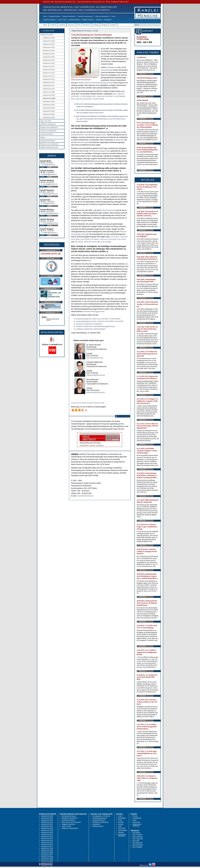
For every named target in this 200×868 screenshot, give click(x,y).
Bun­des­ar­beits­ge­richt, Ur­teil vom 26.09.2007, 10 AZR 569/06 (98, 319)
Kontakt (121, 824)
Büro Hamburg (138, 837)
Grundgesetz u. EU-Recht (101, 816)
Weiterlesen (143, 74)
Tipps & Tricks (62, 20)
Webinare (99, 20)
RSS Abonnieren (123, 416)
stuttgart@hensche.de (50, 233)
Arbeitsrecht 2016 (49, 70)
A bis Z (120, 816)
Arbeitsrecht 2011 (49, 86)
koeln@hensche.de (49, 203)
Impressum (136, 822)
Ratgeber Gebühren (88, 20)
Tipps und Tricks (46, 121)
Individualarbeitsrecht (100, 818)
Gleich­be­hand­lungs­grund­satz (100, 151)
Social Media (123, 830)
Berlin (45, 25)
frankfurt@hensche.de (50, 174)
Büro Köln (136, 841)
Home (45, 16)
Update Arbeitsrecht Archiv (49, 147)
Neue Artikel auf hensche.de (71, 822)
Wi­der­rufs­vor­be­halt (108, 210)
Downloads (122, 818)
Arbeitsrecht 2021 (49, 54)
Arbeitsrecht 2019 (49, 60)
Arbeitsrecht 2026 (49, 38)
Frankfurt (53, 25)
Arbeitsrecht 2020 (49, 57)
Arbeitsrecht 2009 (49, 92)
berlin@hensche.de (49, 165)
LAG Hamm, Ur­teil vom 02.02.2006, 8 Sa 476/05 (92, 242)
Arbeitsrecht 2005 (49, 105)
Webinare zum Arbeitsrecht (49, 144)
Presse (113, 16)
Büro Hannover (138, 839)
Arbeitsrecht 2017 (49, 67)
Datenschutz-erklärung (137, 825)
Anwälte (113, 25)
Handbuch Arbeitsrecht (69, 16)
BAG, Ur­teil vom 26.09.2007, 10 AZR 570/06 (87, 99)
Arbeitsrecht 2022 (49, 51)
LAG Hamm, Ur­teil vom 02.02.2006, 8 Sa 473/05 (108, 239)
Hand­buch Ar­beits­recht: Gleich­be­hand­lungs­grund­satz (95, 326)
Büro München (138, 843)
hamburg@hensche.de (50, 184)
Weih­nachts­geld (107, 70)
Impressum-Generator (49, 20)
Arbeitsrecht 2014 (49, 76)
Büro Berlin (136, 833)
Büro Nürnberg (138, 845)
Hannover (71, 25)
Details (50, 167)
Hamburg (62, 25)
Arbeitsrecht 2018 (49, 63)
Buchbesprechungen (69, 816)
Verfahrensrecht (98, 826)
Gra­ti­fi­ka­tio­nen (112, 67)
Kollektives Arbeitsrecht (100, 822)
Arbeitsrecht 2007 (49, 98)
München (86, 25)
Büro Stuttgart (137, 847)
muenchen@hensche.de (51, 213)
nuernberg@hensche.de (51, 223)
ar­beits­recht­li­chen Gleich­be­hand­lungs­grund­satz (95, 83)
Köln (79, 25)
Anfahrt (42, 167)
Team (135, 820)
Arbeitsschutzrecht (99, 820)
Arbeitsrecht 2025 (49, 41)
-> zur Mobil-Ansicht (47, 31)
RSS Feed (122, 828)
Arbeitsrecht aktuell (55, 16)
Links (120, 826)
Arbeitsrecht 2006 (49, 102)
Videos (42, 137)
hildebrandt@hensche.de (96, 375)
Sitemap (121, 832)
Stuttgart (104, 25)
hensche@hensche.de (95, 358)
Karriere (121, 822)
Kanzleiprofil (108, 20)
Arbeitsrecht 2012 (49, 82)
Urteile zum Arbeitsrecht (102, 16)
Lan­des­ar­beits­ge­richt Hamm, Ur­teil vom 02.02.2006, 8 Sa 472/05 (100, 321)
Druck (120, 820)
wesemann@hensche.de (96, 392)
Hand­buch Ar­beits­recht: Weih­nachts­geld (90, 329)
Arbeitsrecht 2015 (49, 73)
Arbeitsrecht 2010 (49, 89)
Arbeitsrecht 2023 (49, 47)
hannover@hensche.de (50, 194)
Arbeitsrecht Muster (74, 20)
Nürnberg (96, 25)
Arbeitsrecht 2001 (49, 118)
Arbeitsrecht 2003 (49, 111)
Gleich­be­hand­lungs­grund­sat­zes (83, 164)
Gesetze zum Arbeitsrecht (85, 16)
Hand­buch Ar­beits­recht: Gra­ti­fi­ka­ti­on (89, 324)
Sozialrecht (96, 824)
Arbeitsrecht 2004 (49, 108)
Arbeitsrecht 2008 (49, 95)
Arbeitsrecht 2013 (49, 79)
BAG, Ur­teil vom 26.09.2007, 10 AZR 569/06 (109, 96)
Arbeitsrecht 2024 (49, 44)
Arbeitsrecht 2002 (49, 114)
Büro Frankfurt (138, 835)
